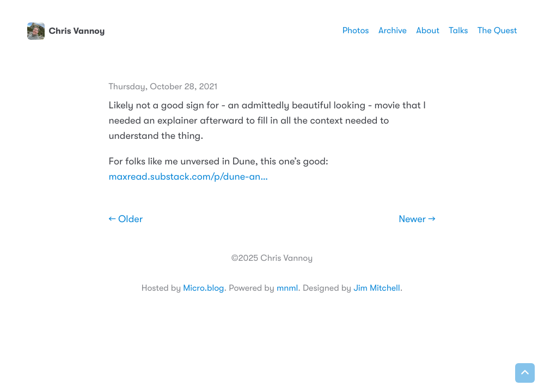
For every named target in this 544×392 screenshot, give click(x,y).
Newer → (417, 219)
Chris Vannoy (66, 31)
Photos (356, 30)
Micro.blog (203, 288)
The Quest (497, 30)
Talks (458, 30)
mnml (287, 288)
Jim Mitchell (377, 288)
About (427, 30)
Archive (393, 30)
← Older (126, 219)
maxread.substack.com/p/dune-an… (189, 177)
